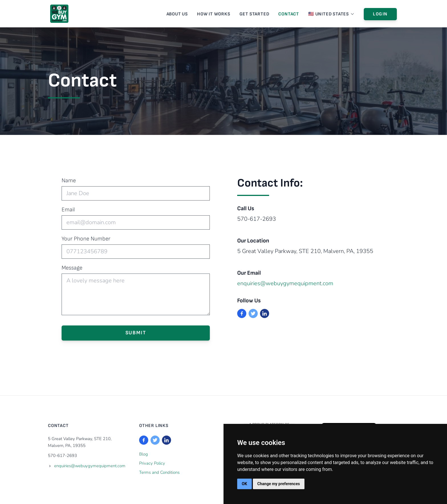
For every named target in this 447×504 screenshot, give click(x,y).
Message (72, 268)
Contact (289, 14)
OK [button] (244, 484)
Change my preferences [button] (279, 484)
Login (380, 14)
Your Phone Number (86, 239)
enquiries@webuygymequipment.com (285, 283)
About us (177, 14)
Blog (144, 454)
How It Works (214, 14)
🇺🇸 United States (331, 14)
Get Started (254, 14)
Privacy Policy (152, 463)
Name (69, 181)
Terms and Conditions (159, 472)
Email (68, 210)
